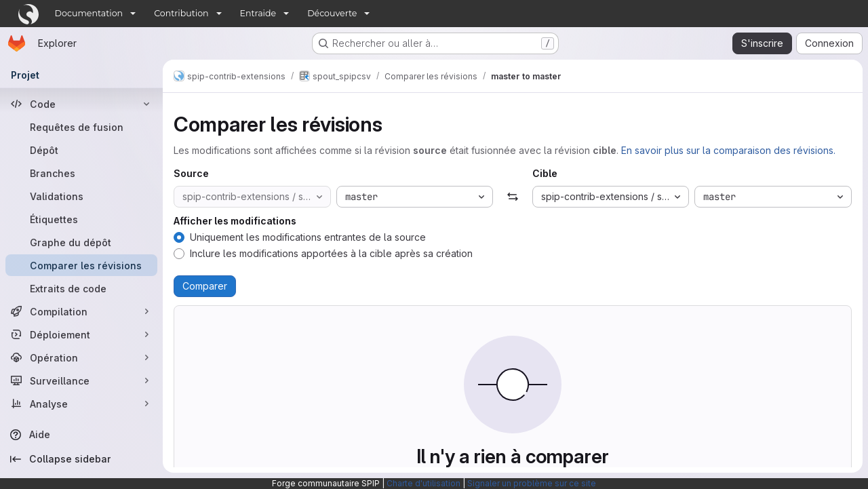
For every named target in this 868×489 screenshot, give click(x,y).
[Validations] (81, 196)
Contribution (181, 13)
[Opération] (81, 357)
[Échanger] (512, 197)
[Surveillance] (81, 380)
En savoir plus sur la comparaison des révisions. (728, 150)
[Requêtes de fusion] (81, 127)
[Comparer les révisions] (81, 265)
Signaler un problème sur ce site (532, 483)
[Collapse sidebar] (81, 459)
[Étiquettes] (81, 219)
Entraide (258, 13)
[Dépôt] (81, 150)
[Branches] (81, 173)
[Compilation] (81, 311)
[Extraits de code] (81, 288)
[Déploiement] (81, 334)
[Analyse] (81, 404)
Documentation (89, 13)
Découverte (332, 13)
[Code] (81, 104)
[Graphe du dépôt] (81, 242)
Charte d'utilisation (423, 483)
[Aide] (81, 435)
